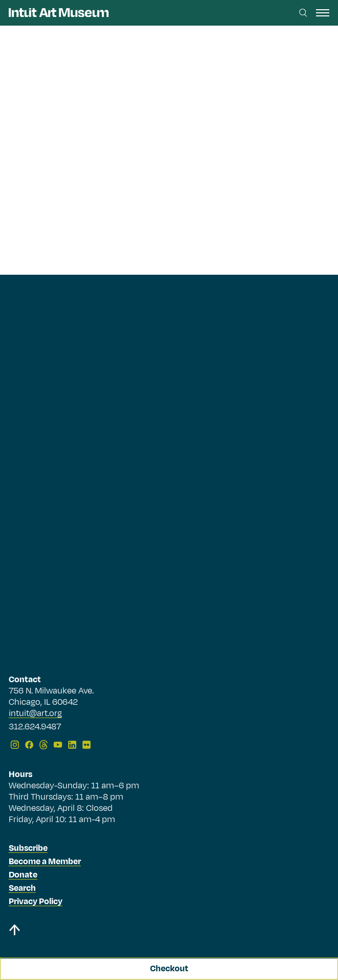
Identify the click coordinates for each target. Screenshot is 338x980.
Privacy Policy (36, 902)
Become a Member (45, 862)
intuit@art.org (35, 713)
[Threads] (44, 745)
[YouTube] (58, 745)
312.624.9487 (35, 727)
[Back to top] (169, 932)
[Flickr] (87, 745)
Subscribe (28, 848)
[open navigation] (323, 13)
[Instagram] (15, 745)
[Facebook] (29, 745)
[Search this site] (303, 13)
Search (22, 888)
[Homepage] (59, 13)
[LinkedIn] (72, 745)
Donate (23, 875)
